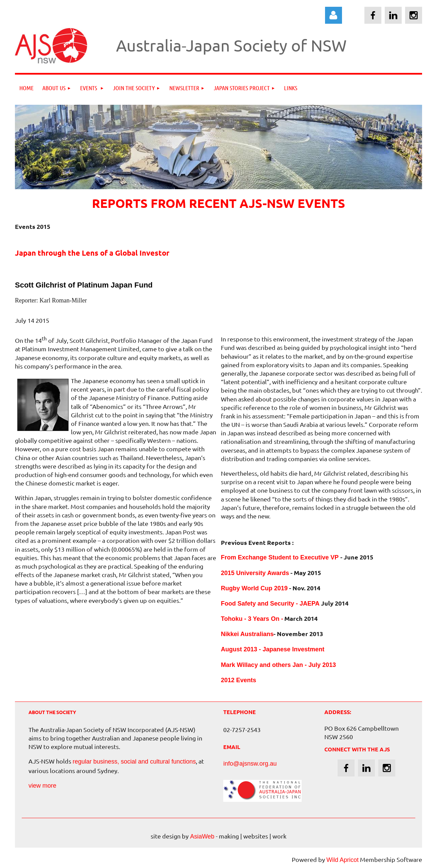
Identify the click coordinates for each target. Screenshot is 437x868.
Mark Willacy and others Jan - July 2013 (278, 665)
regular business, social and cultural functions (134, 762)
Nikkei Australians (247, 634)
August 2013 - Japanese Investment (273, 649)
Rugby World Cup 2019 (254, 588)
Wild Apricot (343, 860)
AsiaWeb (202, 836)
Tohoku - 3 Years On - (252, 619)
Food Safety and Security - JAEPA (270, 604)
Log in (334, 15)
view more (42, 786)
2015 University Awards (255, 573)
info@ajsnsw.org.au (250, 764)
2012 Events (239, 680)
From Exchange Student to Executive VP (281, 557)
